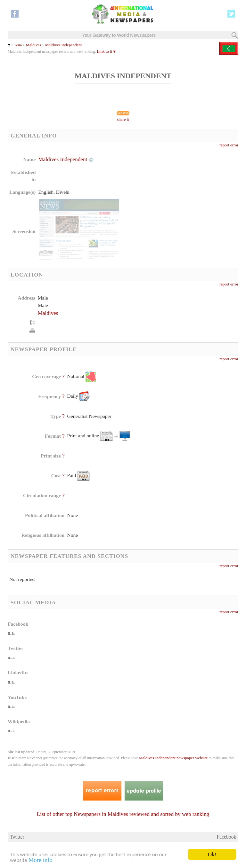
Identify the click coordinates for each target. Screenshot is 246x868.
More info (41, 860)
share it (123, 120)
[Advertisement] (176, 197)
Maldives (33, 45)
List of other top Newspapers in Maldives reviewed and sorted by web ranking (123, 814)
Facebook (226, 837)
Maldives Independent (64, 45)
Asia (18, 45)
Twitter (17, 837)
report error (229, 145)
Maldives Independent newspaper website (173, 758)
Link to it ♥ (106, 51)
